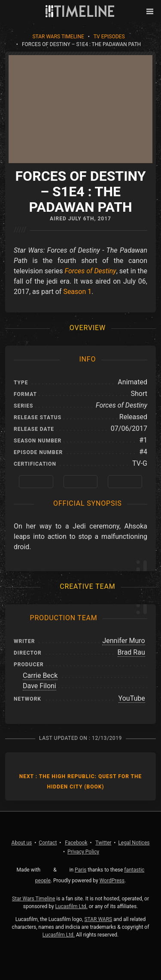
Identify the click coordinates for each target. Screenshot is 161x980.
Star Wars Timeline (58, 37)
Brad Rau (131, 652)
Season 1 (77, 292)
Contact (48, 843)
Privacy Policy (83, 852)
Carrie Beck (40, 675)
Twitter (103, 843)
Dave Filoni (39, 686)
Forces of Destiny (91, 271)
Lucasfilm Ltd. (71, 906)
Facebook (76, 843)
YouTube (132, 698)
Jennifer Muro (123, 641)
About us (22, 843)
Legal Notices (134, 843)
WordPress (112, 881)
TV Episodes (109, 37)
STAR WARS (98, 919)
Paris (80, 870)
